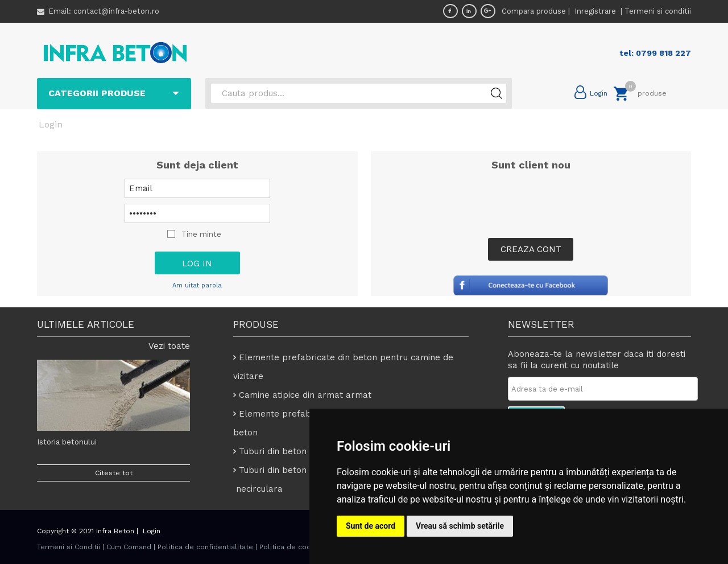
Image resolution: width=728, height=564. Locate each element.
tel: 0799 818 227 (655, 53)
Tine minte (201, 234)
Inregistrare (596, 11)
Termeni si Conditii (69, 547)
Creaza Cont (531, 249)
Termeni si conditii (658, 11)
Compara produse (534, 11)
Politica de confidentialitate (205, 547)
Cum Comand (129, 547)
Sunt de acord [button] (371, 526)
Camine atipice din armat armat (305, 395)
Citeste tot (114, 473)
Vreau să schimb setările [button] (460, 526)
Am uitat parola (197, 285)
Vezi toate (169, 346)
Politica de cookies (292, 547)
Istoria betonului (67, 442)
